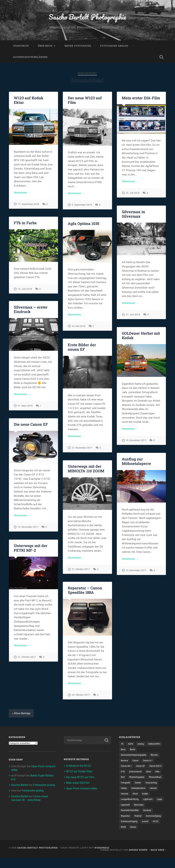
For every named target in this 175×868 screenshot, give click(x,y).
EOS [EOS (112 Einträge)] (142, 780)
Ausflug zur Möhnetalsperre (136, 463)
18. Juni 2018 (25, 290)
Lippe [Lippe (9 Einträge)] (124, 814)
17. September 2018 (28, 206)
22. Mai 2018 (79, 328)
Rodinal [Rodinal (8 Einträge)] (140, 826)
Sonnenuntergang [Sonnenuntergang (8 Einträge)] (151, 831)
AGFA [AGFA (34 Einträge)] (131, 746)
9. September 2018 (82, 207)
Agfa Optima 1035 (84, 225)
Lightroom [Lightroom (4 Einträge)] (150, 809)
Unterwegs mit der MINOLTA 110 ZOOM (86, 470)
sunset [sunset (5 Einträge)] (124, 837)
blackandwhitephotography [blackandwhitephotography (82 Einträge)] (135, 757)
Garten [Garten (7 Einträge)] (140, 791)
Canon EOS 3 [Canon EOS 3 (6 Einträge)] (128, 774)
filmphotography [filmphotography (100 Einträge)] (129, 786)
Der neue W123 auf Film (85, 102)
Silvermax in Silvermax (133, 215)
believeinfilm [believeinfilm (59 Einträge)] (156, 746)
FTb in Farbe (25, 224)
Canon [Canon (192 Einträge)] (137, 763)
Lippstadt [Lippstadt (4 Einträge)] (136, 814)
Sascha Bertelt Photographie (87, 17)
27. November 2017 (82, 450)
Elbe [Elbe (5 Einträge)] (133, 780)
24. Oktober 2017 (81, 697)
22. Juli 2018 (133, 195)
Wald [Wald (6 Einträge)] (145, 837)
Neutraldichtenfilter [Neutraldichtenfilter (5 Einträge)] (131, 820)
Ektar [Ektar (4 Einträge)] (124, 780)
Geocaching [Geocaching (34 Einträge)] (154, 791)
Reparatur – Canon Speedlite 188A (85, 591)
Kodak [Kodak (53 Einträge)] (146, 803)
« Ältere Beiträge (22, 715)
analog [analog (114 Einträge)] (142, 746)
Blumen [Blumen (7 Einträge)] (158, 757)
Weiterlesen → (23, 194)
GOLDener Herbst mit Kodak (141, 337)
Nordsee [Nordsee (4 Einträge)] (149, 820)
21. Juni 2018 (133, 317)
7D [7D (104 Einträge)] (122, 746)
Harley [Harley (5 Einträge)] (124, 797)
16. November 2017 (28, 529)
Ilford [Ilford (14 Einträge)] (136, 803)
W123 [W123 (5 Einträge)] (135, 837)
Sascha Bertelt (20, 786)
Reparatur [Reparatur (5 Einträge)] (126, 826)
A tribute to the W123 (80, 767)
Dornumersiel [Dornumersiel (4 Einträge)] (154, 774)
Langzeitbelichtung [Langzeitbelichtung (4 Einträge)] (131, 809)
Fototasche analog (114, 47)
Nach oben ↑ (158, 860)
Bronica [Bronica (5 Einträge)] (125, 763)
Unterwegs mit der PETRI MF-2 (30, 549)
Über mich (45, 47)
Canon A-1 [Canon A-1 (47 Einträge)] (150, 763)
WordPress (102, 858)
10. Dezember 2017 (136, 442)
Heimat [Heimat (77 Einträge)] (156, 797)
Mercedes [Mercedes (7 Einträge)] (150, 814)
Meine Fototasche (78, 47)
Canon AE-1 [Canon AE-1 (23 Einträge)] (127, 768)
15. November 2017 (136, 572)
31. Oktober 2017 (81, 571)
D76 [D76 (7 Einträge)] (141, 774)
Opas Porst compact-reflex (83, 790)
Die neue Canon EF (30, 426)
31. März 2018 (25, 408)
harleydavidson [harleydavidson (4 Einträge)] (140, 797)
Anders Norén (138, 860)
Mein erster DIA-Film (141, 99)
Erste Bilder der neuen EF (82, 348)
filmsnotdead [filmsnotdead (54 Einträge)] (149, 786)
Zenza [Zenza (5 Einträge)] (155, 837)
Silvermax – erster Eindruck (30, 311)
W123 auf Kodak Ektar (28, 102)
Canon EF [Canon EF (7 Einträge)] (142, 768)
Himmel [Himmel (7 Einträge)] (125, 803)
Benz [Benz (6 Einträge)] (123, 751)
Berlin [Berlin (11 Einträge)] (133, 751)
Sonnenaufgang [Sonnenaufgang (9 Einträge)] (129, 831)
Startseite (21, 47)
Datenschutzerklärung (30, 59)
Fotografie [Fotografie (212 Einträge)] (126, 791)
